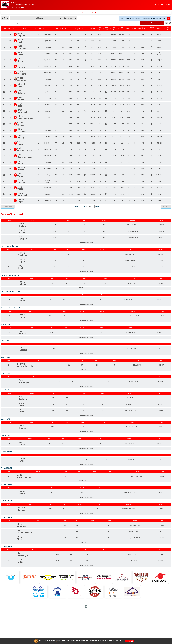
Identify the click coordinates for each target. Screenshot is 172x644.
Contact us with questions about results (86, 13)
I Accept (130, 641)
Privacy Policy (56, 642)
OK (169, 18)
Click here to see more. (86, 243)
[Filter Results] (167, 23)
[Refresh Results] (170, 23)
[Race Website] (6, 5)
